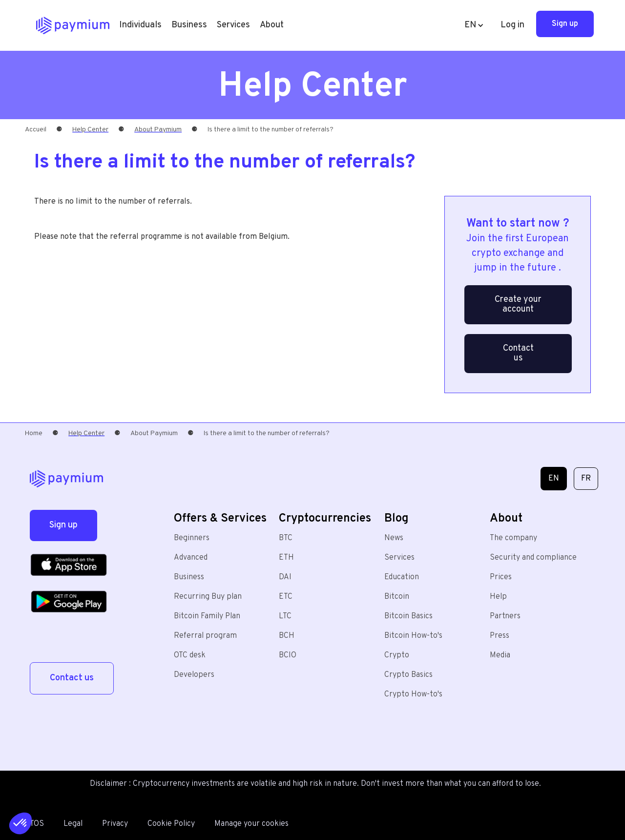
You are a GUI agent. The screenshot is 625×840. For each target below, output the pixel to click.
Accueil (36, 130)
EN (554, 479)
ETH (286, 558)
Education (402, 577)
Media (500, 655)
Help (498, 597)
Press (500, 636)
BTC (286, 538)
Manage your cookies (251, 824)
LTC (285, 616)
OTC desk (190, 655)
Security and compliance (533, 558)
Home (34, 433)
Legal (73, 824)
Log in (512, 25)
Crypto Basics (408, 675)
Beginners (192, 538)
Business (189, 25)
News (394, 538)
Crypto (397, 655)
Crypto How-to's (413, 694)
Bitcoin (397, 597)
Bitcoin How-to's (413, 636)
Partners (505, 616)
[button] (140, 25)
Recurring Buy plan (208, 597)
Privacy (115, 824)
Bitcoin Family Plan (207, 616)
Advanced (191, 558)
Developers (194, 675)
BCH (287, 636)
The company (513, 538)
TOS (37, 824)
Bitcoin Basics (408, 616)
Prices (501, 577)
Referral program (205, 636)
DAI (285, 577)
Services (399, 558)
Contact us (518, 353)
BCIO (288, 655)
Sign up (565, 24)
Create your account (518, 304)
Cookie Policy (171, 824)
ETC (286, 597)
